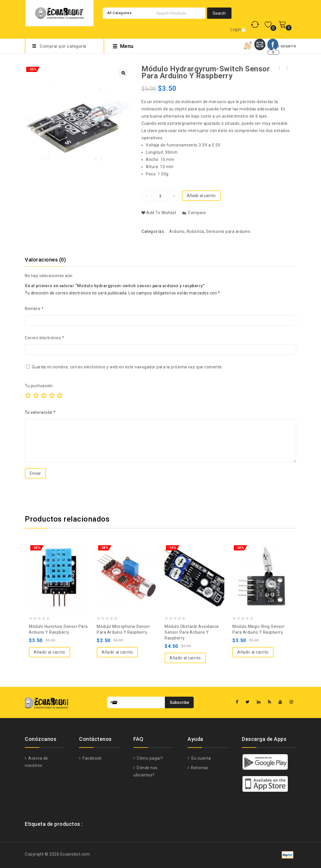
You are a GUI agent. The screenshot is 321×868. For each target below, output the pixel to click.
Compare (197, 213)
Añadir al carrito (201, 196)
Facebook (92, 758)
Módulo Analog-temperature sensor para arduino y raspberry (279, 68)
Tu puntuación (39, 386)
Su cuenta (201, 758)
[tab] (49, 260)
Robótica (195, 231)
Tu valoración (40, 412)
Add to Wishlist (161, 213)
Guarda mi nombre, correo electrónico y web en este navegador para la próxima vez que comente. (127, 367)
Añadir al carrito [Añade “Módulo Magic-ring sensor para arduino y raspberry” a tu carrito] (253, 652)
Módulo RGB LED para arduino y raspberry (287, 68)
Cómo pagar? (150, 758)
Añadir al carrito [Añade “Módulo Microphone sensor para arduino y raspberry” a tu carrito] (117, 652)
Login (236, 29)
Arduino (177, 231)
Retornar (199, 768)
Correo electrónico (44, 338)
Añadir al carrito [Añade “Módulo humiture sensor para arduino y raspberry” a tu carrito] (50, 652)
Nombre (34, 309)
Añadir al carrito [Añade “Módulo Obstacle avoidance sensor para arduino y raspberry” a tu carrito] (185, 658)
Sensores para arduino (228, 231)
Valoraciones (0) (45, 260)
